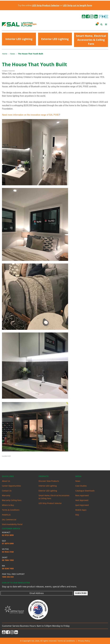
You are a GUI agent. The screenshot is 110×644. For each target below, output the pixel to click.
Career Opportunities (11, 486)
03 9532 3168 (8, 552)
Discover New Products (49, 481)
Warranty (6, 495)
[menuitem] (6, 54)
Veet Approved (82, 500)
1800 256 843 (8, 577)
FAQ (77, 515)
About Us (6, 481)
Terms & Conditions (11, 510)
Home (5, 54)
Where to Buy (8, 505)
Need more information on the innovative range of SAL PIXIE (30, 115)
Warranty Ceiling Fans (12, 500)
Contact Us (7, 491)
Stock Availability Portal (12, 524)
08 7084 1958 (8, 560)
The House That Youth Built (31, 54)
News (13, 54)
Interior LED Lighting (19, 39)
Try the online (39, 5)
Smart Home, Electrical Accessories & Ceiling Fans (91, 40)
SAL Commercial (9, 520)
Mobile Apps (81, 510)
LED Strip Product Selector (50, 503)
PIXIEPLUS (6, 515)
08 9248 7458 (8, 568)
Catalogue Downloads (85, 491)
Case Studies (81, 486)
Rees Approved (82, 495)
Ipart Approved (82, 505)
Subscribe (81, 593)
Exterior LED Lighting (55, 39)
